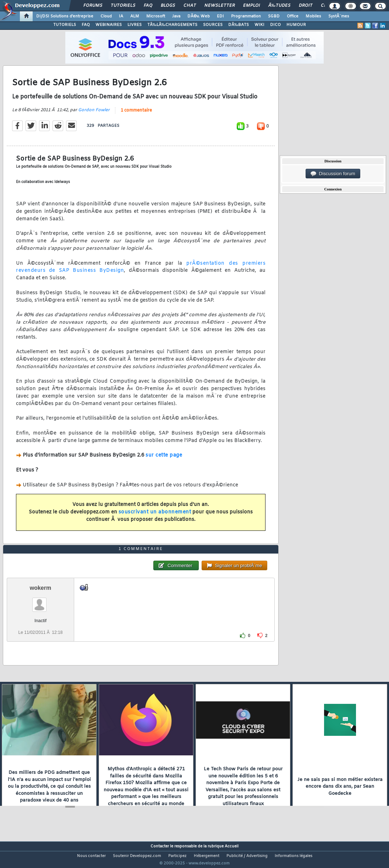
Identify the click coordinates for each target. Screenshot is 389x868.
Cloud (106, 16)
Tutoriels (123, 6)
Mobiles (313, 16)
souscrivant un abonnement (155, 516)
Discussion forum (333, 174)
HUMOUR (296, 25)
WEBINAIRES (109, 25)
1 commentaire (136, 115)
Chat (190, 6)
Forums (93, 6)
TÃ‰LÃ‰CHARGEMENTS (172, 25)
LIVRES (135, 25)
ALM (135, 16)
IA (121, 16)
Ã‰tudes (279, 6)
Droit (306, 6)
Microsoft (156, 16)
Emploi (251, 6)
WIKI (259, 25)
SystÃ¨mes (339, 16)
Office (293, 16)
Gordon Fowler (94, 114)
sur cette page (164, 460)
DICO (275, 25)
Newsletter (220, 6)
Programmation (246, 16)
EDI (220, 16)
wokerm (40, 601)
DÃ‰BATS (239, 25)
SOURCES (213, 25)
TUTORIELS (65, 25)
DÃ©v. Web (199, 16)
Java (176, 16)
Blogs (168, 6)
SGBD (274, 16)
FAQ (148, 6)
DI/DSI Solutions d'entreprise (65, 16)
